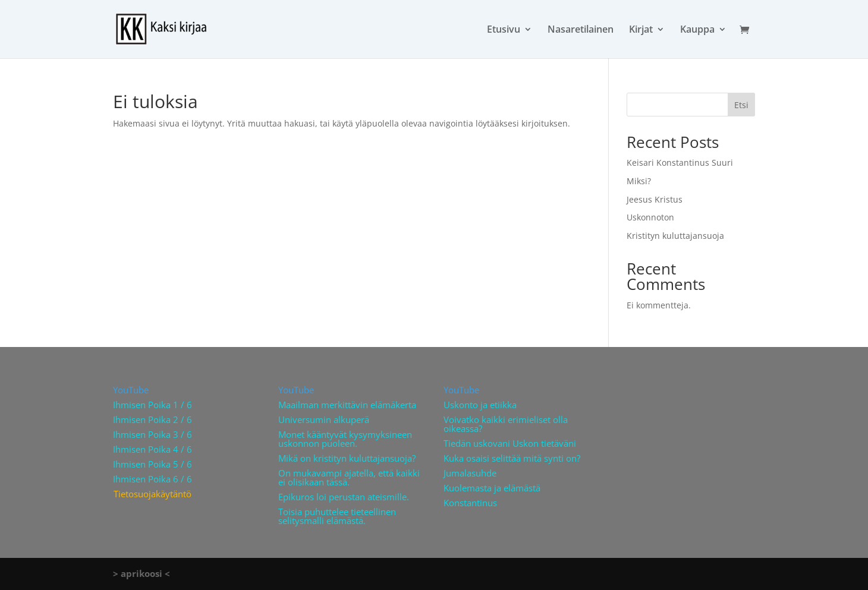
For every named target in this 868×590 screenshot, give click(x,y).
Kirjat (641, 30)
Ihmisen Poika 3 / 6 (152, 434)
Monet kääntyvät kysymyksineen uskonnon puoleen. (345, 439)
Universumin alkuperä (324, 419)
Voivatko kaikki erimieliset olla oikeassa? (506, 424)
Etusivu (504, 30)
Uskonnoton (650, 217)
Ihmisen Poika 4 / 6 (152, 449)
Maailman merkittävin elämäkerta (347, 405)
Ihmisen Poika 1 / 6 (152, 405)
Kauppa (697, 30)
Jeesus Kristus (655, 199)
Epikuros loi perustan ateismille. (344, 497)
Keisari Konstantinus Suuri (680, 163)
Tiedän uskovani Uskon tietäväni (510, 443)
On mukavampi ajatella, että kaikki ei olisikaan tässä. (349, 477)
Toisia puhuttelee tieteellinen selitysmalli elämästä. (337, 516)
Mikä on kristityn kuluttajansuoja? (347, 458)
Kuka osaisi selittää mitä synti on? (512, 458)
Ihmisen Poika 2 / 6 (152, 419)
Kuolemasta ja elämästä (492, 488)
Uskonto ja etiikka (480, 405)
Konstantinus (470, 503)
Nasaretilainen (581, 30)
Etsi (741, 105)
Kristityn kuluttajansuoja (675, 236)
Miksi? (639, 181)
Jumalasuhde (470, 473)
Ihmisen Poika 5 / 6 (152, 464)
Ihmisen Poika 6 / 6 (152, 479)
